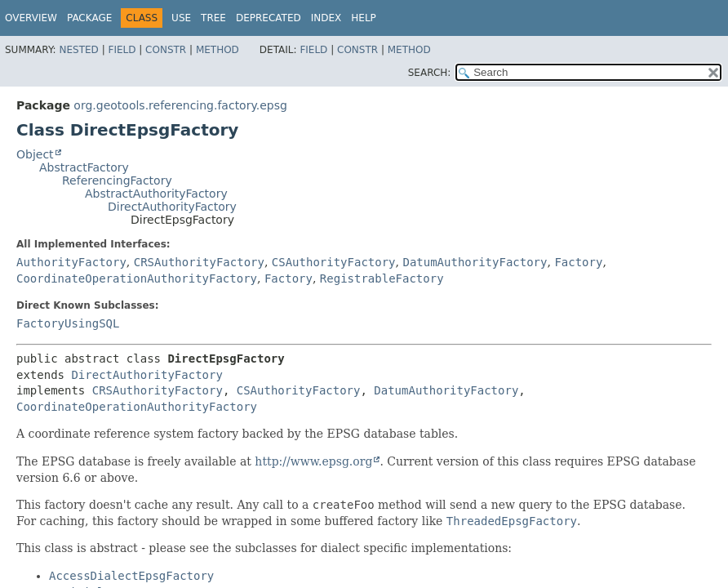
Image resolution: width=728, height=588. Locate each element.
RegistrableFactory (382, 278)
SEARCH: (430, 73)
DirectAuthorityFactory (172, 207)
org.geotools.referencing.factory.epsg (180, 105)
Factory (578, 262)
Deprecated (269, 18)
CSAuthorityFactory (334, 262)
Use (181, 18)
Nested (78, 50)
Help (364, 18)
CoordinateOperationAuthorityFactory (137, 278)
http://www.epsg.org (313, 461)
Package (89, 18)
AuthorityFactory (71, 262)
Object (35, 154)
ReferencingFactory (117, 180)
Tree (213, 18)
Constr (166, 50)
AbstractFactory (84, 167)
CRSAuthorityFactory (199, 262)
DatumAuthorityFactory (475, 262)
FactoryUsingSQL (68, 323)
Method (218, 50)
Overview (31, 18)
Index (326, 18)
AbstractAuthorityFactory (156, 194)
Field (122, 50)
